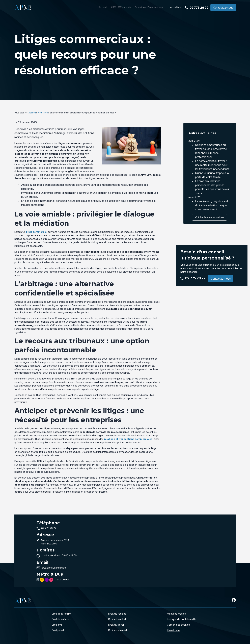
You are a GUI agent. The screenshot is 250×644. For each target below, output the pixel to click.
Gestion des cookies (178, 625)
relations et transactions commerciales (128, 439)
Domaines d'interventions (149, 7)
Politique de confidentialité (182, 619)
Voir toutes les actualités (210, 214)
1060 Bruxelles (55, 542)
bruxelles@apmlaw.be (54, 568)
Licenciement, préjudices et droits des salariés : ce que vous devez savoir (212, 202)
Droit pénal (58, 630)
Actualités (175, 7)
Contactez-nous (223, 8)
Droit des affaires (61, 619)
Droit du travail (116, 625)
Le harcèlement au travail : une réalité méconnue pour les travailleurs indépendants (212, 162)
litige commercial (37, 232)
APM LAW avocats (121, 7)
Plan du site (173, 630)
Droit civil (57, 625)
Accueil (103, 7)
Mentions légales (176, 614)
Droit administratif (118, 619)
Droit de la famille (61, 614)
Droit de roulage (117, 614)
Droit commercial (118, 630)
